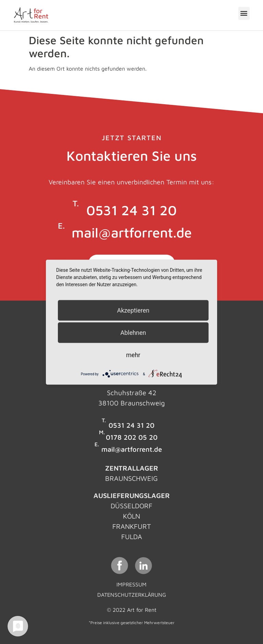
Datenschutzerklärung (132, 595)
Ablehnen (133, 332)
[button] (244, 14)
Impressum (131, 584)
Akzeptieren (133, 310)
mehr (133, 355)
